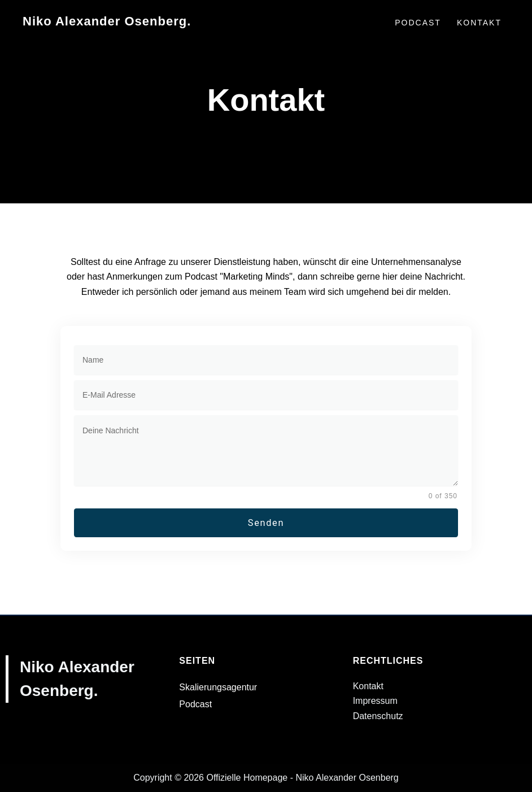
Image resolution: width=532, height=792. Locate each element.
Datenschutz (378, 716)
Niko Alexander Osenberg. (107, 21)
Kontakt (368, 686)
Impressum (375, 701)
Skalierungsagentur (218, 687)
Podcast (195, 704)
